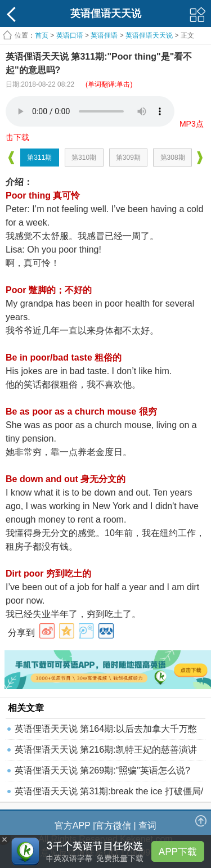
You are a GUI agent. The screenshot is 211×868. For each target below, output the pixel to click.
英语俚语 (104, 35)
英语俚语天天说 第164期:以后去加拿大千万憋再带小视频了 (106, 732)
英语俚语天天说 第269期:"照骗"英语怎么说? (102, 770)
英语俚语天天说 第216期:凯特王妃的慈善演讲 (106, 750)
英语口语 (70, 35)
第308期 (173, 158)
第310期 (84, 158)
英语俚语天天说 (150, 35)
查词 (147, 826)
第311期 (39, 158)
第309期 (128, 158)
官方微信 (113, 826)
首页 (42, 35)
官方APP (73, 826)
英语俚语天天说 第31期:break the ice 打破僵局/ (109, 791)
